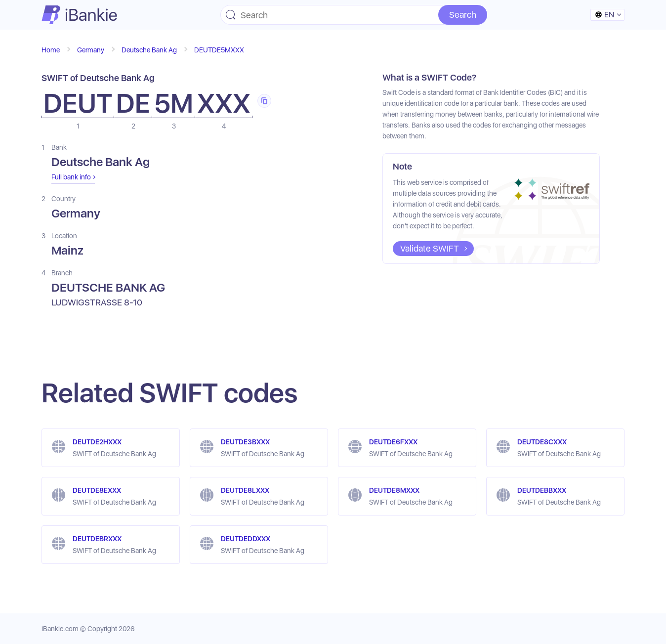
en (604, 15)
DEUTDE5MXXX (219, 50)
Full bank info (71, 177)
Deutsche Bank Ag (149, 50)
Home (51, 50)
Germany (91, 50)
